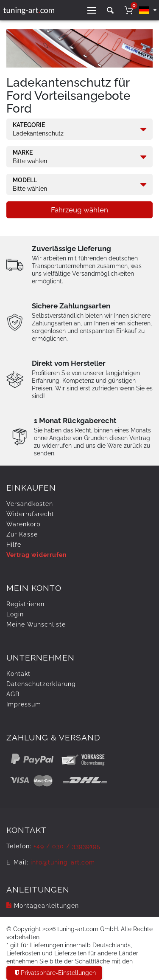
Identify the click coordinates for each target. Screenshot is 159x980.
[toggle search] (110, 10)
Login (15, 614)
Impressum (24, 704)
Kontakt (18, 674)
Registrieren (25, 604)
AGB (13, 694)
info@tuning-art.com (63, 862)
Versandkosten (30, 504)
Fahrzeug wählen (79, 210)
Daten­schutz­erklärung (41, 684)
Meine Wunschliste (36, 624)
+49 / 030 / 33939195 (67, 846)
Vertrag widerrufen (36, 555)
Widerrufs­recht (30, 514)
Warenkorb (24, 524)
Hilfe (14, 545)
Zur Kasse (22, 534)
